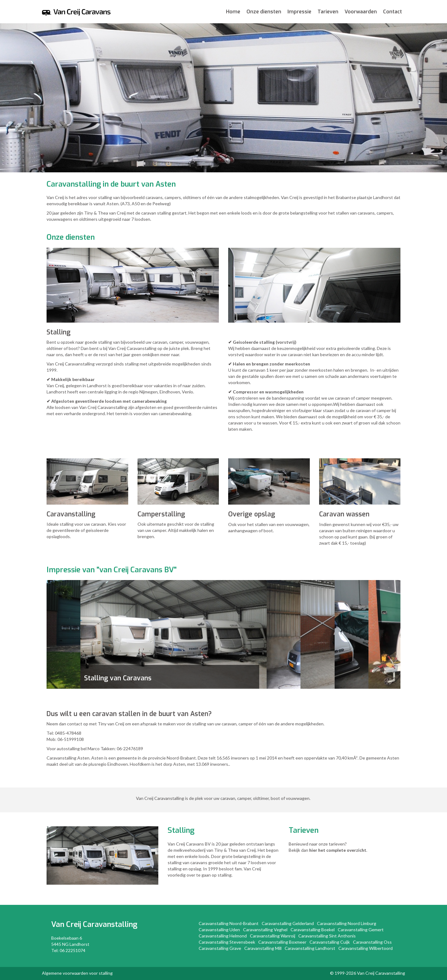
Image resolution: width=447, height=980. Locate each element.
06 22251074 (72, 950)
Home (233, 12)
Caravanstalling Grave (220, 948)
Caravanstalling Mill (263, 948)
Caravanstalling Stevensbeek (227, 942)
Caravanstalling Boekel (313, 930)
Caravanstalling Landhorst (310, 948)
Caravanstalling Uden (219, 930)
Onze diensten (264, 12)
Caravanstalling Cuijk (330, 942)
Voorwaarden (361, 12)
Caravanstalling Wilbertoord (366, 948)
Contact (393, 12)
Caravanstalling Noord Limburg (347, 923)
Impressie (299, 12)
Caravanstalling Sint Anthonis (327, 936)
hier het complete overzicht (338, 850)
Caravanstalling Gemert (361, 930)
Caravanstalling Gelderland (288, 923)
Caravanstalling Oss (372, 942)
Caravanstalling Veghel (265, 930)
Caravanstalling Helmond (223, 936)
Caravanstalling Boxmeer (282, 942)
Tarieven (328, 12)
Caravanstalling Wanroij (273, 936)
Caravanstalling (110, 924)
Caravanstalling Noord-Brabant (229, 923)
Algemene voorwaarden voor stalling (77, 973)
